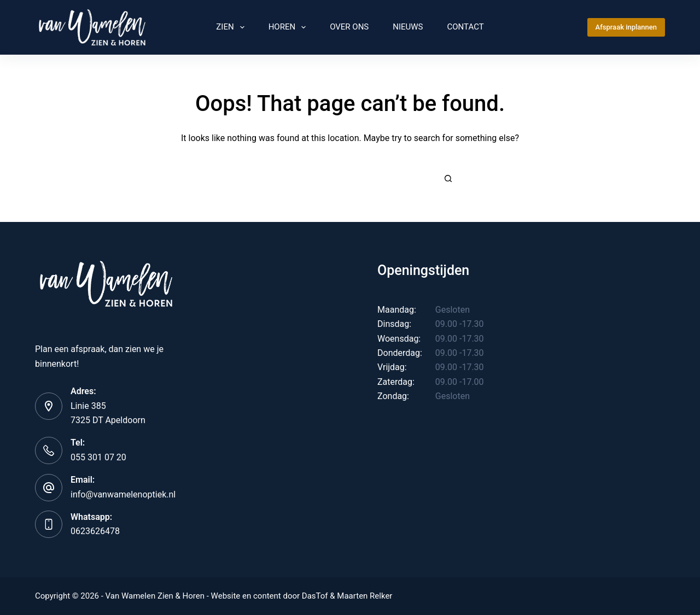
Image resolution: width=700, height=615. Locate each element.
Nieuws (408, 27)
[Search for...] (339, 178)
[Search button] (448, 178)
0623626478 (95, 531)
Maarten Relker (364, 596)
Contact (466, 27)
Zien (232, 27)
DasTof (315, 596)
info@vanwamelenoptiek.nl (123, 494)
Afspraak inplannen (626, 27)
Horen (290, 27)
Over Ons (349, 27)
